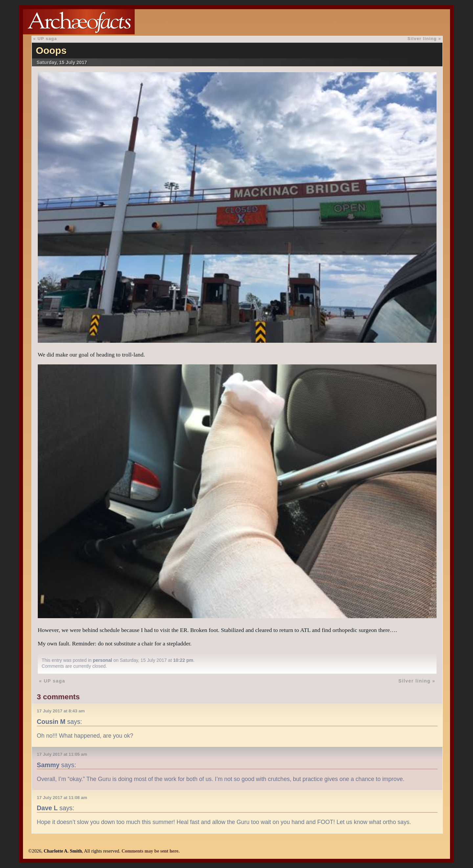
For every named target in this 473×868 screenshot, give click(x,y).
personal (103, 660)
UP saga (47, 39)
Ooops (51, 50)
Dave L (47, 808)
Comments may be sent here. (151, 851)
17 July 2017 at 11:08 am (62, 798)
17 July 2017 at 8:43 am (61, 711)
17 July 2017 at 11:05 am (62, 754)
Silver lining (422, 39)
